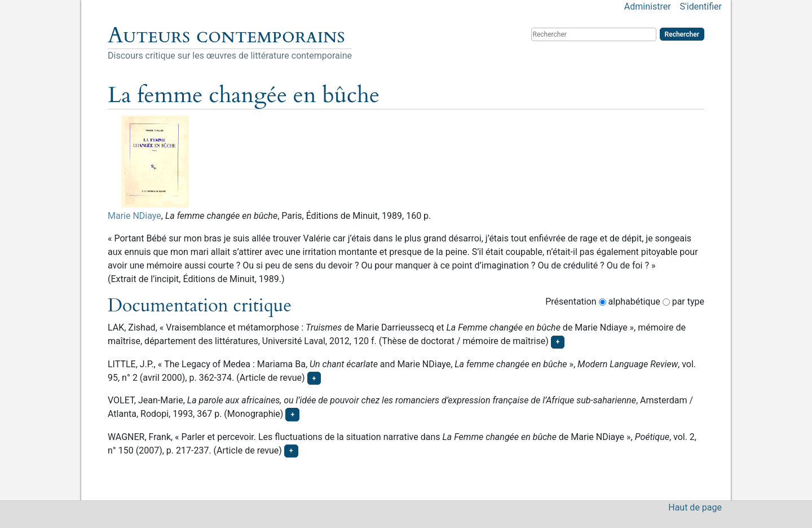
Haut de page (695, 507)
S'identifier (701, 6)
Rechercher (682, 34)
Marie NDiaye (134, 216)
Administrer (648, 6)
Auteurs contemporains (226, 36)
